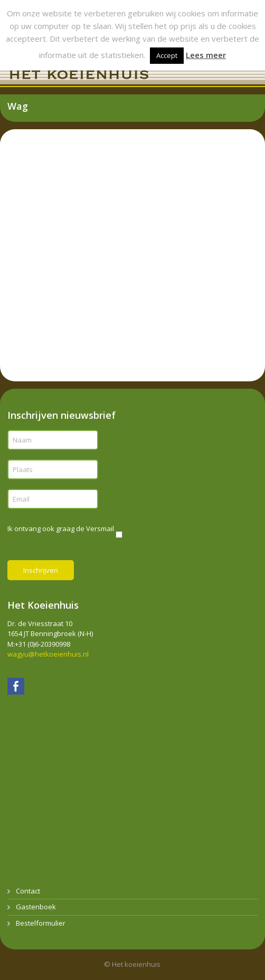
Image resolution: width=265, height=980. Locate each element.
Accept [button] (167, 55)
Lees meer (206, 55)
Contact (28, 891)
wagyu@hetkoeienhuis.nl (48, 654)
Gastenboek (36, 907)
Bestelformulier (41, 923)
